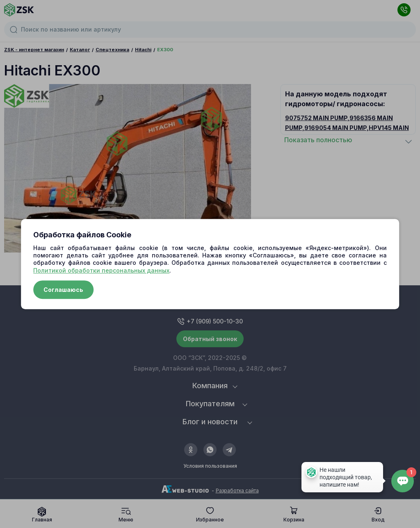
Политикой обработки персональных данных (101, 270)
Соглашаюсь (63, 290)
